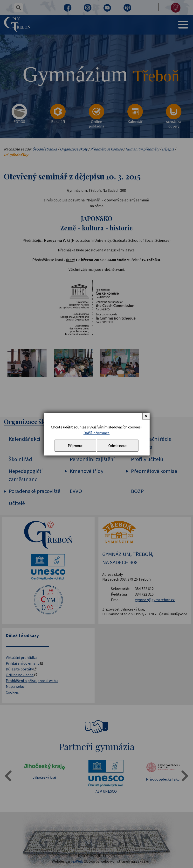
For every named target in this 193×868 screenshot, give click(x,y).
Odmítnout (118, 446)
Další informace (96, 433)
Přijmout (75, 446)
